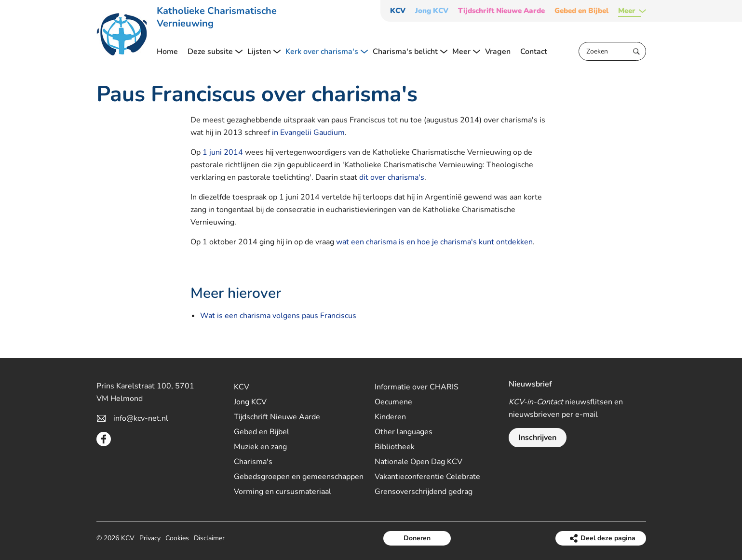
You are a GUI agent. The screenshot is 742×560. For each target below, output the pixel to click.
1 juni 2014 (223, 152)
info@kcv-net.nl (141, 418)
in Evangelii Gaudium (308, 133)
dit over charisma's (392, 177)
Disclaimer (209, 538)
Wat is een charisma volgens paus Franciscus (278, 316)
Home (167, 52)
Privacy (150, 538)
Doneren (417, 538)
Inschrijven (537, 438)
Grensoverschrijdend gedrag (424, 492)
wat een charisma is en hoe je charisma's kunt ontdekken (434, 242)
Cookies (177, 538)
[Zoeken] (612, 51)
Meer (627, 11)
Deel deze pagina (608, 538)
